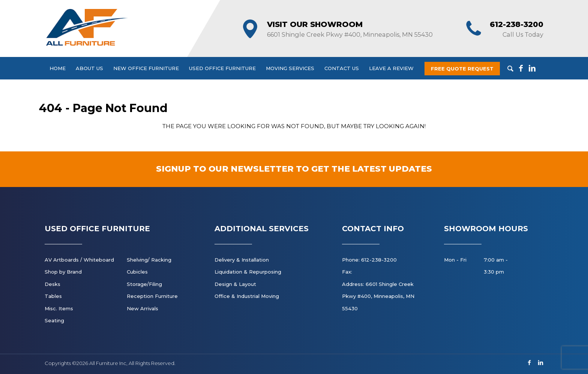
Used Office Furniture (222, 68)
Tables (53, 296)
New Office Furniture (146, 68)
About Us (89, 68)
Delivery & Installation (242, 260)
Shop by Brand (63, 272)
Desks (52, 284)
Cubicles (137, 272)
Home (58, 68)
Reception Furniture (152, 296)
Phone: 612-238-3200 (369, 260)
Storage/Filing (144, 284)
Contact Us (342, 68)
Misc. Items (59, 308)
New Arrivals (142, 308)
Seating (54, 320)
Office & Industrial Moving (247, 296)
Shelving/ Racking (149, 260)
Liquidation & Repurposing (248, 272)
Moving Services (290, 68)
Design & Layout (235, 284)
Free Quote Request (462, 69)
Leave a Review (391, 68)
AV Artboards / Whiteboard (79, 260)
